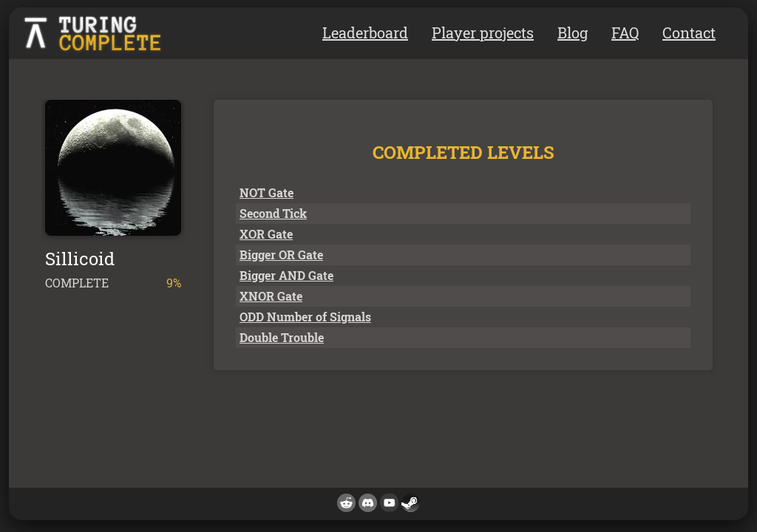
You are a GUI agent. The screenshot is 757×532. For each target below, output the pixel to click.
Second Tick (273, 213)
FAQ (625, 33)
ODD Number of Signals (305, 317)
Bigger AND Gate (286, 275)
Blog (573, 33)
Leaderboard (365, 33)
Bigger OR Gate (281, 255)
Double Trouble (282, 337)
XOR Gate (266, 234)
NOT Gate (267, 192)
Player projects (483, 33)
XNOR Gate (271, 296)
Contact (689, 33)
